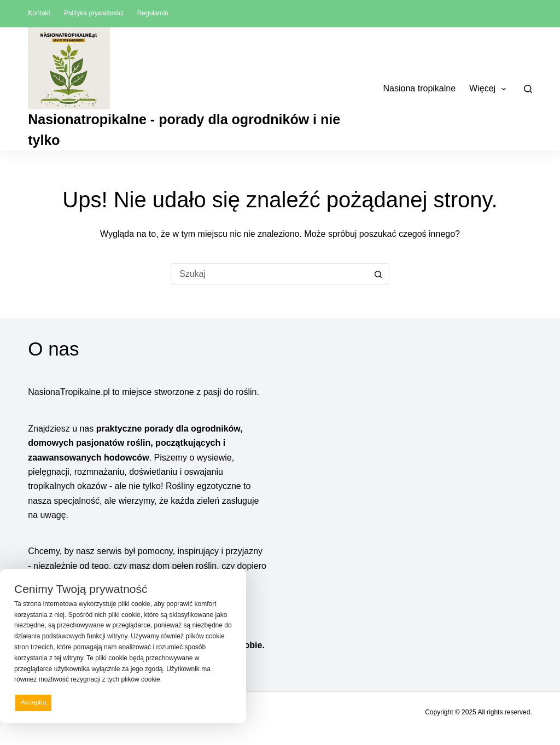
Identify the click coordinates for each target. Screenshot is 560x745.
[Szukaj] (528, 89)
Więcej (490, 89)
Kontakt (39, 13)
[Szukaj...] (269, 274)
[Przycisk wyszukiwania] (378, 274)
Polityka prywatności (94, 13)
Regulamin (153, 13)
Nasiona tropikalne (420, 88)
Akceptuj (33, 702)
